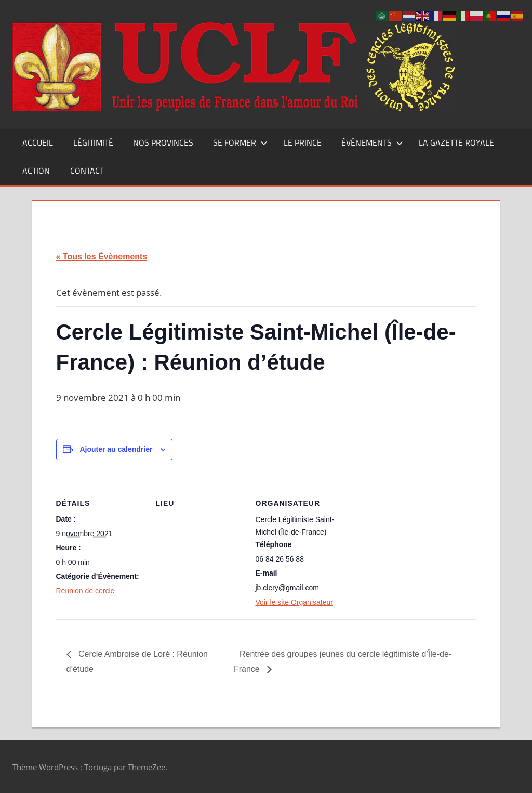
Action (36, 171)
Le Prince (303, 142)
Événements (372, 142)
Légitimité (93, 142)
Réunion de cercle (85, 591)
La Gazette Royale (456, 142)
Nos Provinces (163, 142)
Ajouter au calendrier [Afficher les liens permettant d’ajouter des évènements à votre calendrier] (116, 449)
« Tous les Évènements (102, 257)
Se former (240, 142)
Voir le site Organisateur (294, 602)
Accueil (38, 142)
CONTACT (87, 171)
